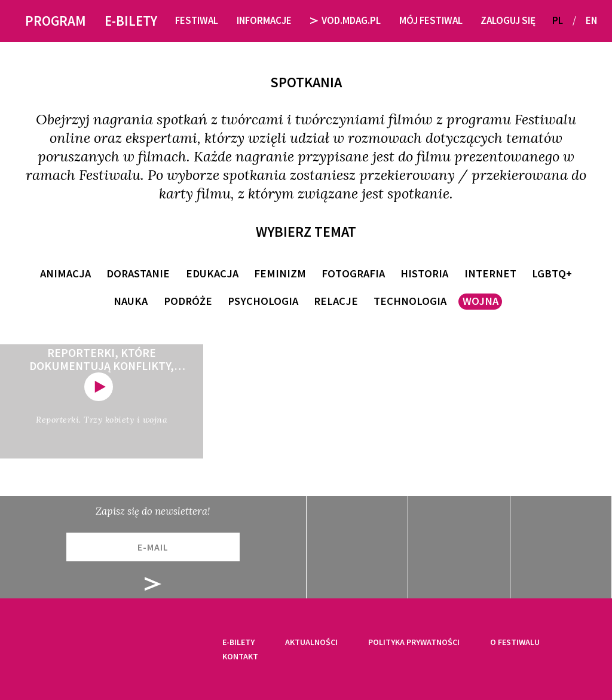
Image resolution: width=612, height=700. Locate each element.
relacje (336, 301)
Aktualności (311, 642)
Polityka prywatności (414, 642)
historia (424, 273)
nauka (131, 301)
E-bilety (238, 642)
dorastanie (138, 273)
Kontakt (240, 656)
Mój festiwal (431, 20)
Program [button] (56, 21)
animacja (65, 273)
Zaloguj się (508, 20)
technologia (410, 301)
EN (591, 20)
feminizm (280, 273)
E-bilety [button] (131, 21)
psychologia (263, 301)
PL (558, 20)
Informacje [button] (264, 20)
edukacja (212, 273)
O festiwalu (515, 642)
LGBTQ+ (552, 273)
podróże (188, 301)
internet (490, 273)
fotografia (353, 273)
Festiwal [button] (197, 20)
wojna (481, 301)
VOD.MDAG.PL (346, 20)
